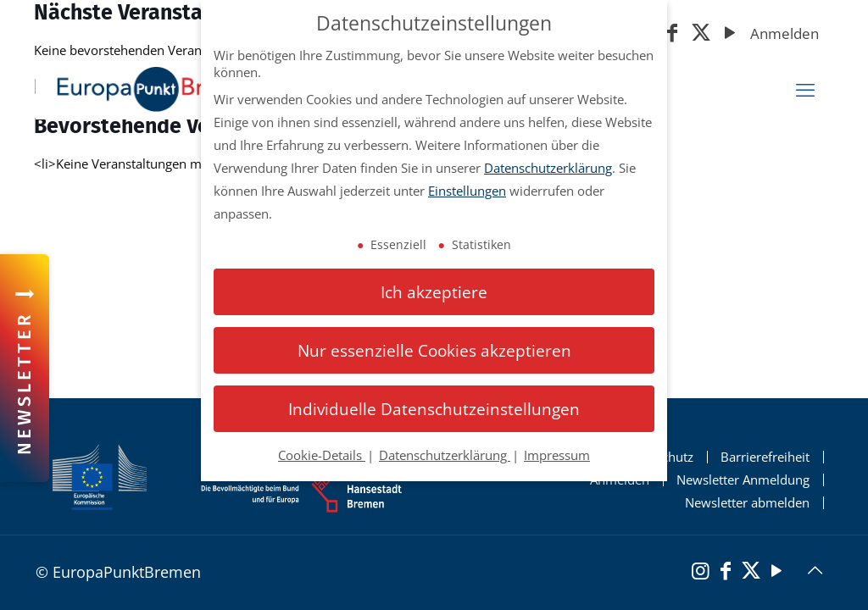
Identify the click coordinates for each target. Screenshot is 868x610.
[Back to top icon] (815, 570)
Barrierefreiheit (765, 457)
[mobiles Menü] (805, 90)
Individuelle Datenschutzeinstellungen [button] (434, 409)
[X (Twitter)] (701, 34)
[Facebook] (672, 34)
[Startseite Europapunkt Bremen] (159, 89)
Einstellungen (467, 191)
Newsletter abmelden (747, 503)
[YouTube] (730, 34)
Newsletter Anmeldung (743, 480)
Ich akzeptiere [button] (434, 292)
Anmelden (785, 33)
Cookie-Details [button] (322, 455)
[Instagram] (700, 573)
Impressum (557, 455)
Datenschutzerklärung (548, 168)
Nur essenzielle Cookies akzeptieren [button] (434, 350)
